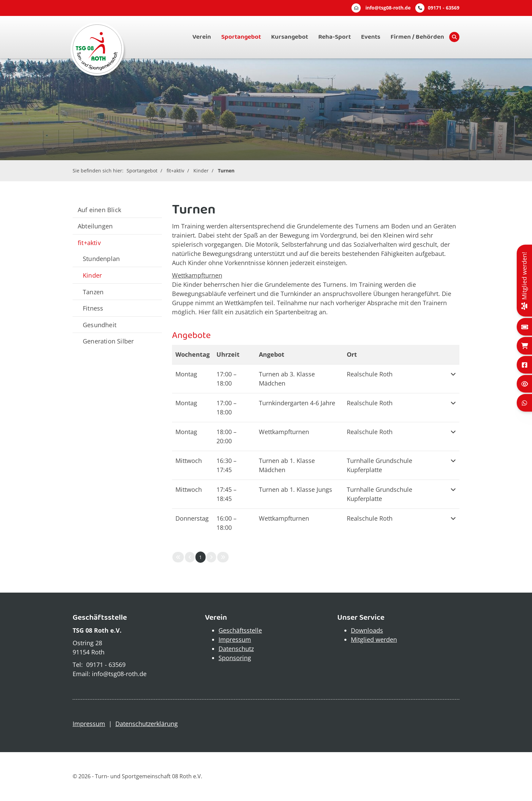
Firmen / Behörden (417, 37)
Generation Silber (108, 341)
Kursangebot (290, 37)
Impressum (235, 639)
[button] (453, 379)
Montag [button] (186, 374)
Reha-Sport (335, 37)
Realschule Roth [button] (370, 374)
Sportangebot (241, 37)
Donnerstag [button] (192, 518)
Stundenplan (101, 258)
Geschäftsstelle (240, 630)
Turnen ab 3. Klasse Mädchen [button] (287, 379)
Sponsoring (235, 658)
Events (371, 37)
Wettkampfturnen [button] (284, 432)
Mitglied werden (374, 639)
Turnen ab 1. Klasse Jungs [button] (296, 489)
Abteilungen (95, 226)
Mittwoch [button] (189, 461)
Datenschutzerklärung (147, 724)
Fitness (93, 308)
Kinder (201, 171)
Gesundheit (100, 325)
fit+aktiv (175, 171)
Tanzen (93, 292)
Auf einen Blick (99, 210)
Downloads (367, 630)
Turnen (226, 171)
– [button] (226, 379)
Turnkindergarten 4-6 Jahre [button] (297, 403)
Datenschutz (236, 649)
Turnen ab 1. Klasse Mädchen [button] (287, 465)
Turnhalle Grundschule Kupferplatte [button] (379, 465)
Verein (202, 37)
